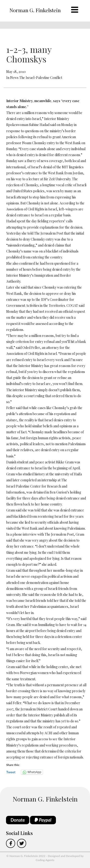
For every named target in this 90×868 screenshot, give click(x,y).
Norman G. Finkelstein (35, 10)
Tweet (11, 772)
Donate (18, 820)
